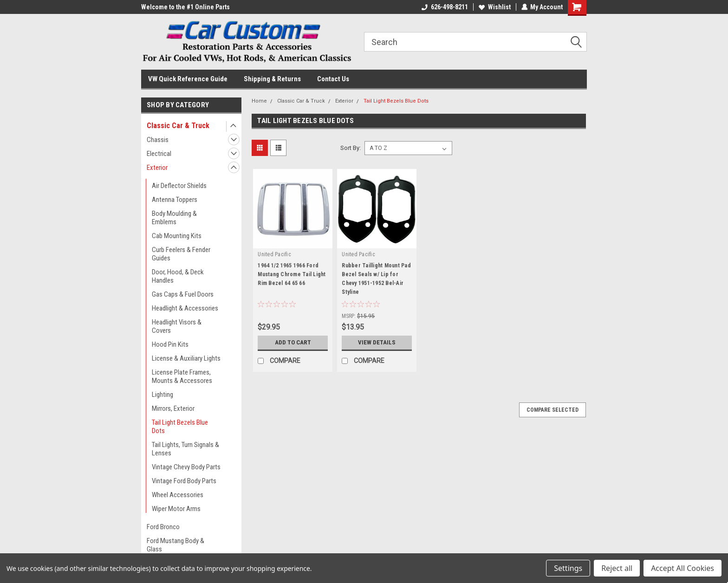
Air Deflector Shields (179, 186)
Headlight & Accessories (185, 308)
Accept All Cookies (682, 568)
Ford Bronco (163, 527)
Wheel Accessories (178, 495)
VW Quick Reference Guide (188, 79)
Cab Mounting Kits (177, 236)
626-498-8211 (444, 7)
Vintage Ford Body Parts (184, 481)
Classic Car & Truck (178, 126)
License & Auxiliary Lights (186, 358)
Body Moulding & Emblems (174, 218)
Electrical (159, 154)
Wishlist (494, 7)
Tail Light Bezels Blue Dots (180, 427)
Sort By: (351, 148)
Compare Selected (552, 410)
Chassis (158, 140)
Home (259, 101)
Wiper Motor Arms (176, 509)
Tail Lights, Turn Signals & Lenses (185, 449)
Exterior (157, 168)
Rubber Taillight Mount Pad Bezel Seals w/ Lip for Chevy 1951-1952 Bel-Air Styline (376, 279)
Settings (568, 568)
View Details (377, 343)
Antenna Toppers (175, 200)
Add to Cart (293, 343)
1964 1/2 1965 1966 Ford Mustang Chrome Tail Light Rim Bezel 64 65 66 (292, 274)
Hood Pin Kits (170, 344)
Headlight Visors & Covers (177, 326)
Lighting (162, 395)
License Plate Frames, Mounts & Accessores (182, 376)
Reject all (617, 568)
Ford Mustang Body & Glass (175, 545)
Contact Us (333, 79)
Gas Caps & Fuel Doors (183, 294)
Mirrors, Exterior (173, 408)
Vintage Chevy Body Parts (186, 467)
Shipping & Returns (272, 79)
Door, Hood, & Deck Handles (178, 276)
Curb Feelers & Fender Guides (181, 254)
